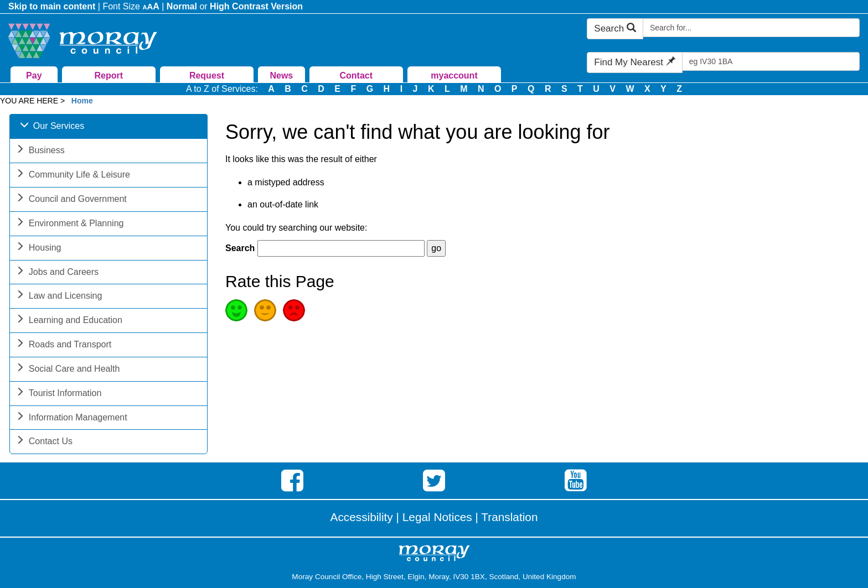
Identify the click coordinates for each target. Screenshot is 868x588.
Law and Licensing (59, 297)
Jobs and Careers (57, 273)
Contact (356, 76)
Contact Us (44, 442)
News (281, 76)
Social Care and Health (68, 370)
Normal (182, 6)
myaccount (454, 76)
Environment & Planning (70, 224)
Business (40, 151)
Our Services (52, 127)
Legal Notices (437, 517)
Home (82, 101)
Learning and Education (69, 321)
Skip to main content (52, 6)
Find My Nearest (634, 62)
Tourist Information (59, 394)
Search (615, 28)
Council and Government (71, 200)
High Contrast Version (256, 6)
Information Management (71, 418)
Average (265, 310)
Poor (294, 310)
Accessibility (362, 517)
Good (236, 310)
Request (207, 76)
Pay (34, 76)
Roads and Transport (63, 345)
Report (108, 76)
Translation (509, 517)
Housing (38, 249)
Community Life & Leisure (73, 176)
